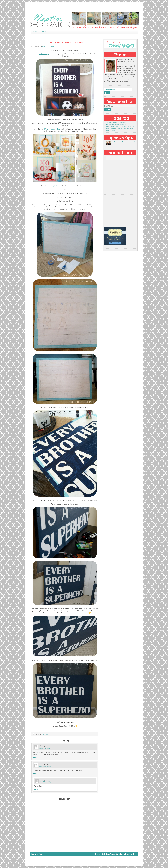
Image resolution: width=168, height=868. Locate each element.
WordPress (130, 854)
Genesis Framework (121, 854)
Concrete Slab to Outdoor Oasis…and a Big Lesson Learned (120, 126)
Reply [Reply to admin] (36, 789)
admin (44, 46)
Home (35, 32)
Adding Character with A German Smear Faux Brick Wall (120, 128)
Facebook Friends (120, 153)
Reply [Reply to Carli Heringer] (35, 773)
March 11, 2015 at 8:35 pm (45, 766)
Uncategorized (45, 734)
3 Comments (52, 46)
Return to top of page (37, 854)
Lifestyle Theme (110, 854)
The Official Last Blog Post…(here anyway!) (117, 123)
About (43, 32)
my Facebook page (45, 54)
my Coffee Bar (56, 186)
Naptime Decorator (84, 21)
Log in (135, 854)
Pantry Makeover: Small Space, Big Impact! (117, 125)
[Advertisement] (84, 6)
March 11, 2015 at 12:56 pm (45, 748)
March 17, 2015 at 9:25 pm (46, 782)
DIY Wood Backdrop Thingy (52, 129)
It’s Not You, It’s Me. (111, 130)
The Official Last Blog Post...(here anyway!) (124, 142)
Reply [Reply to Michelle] (35, 758)
